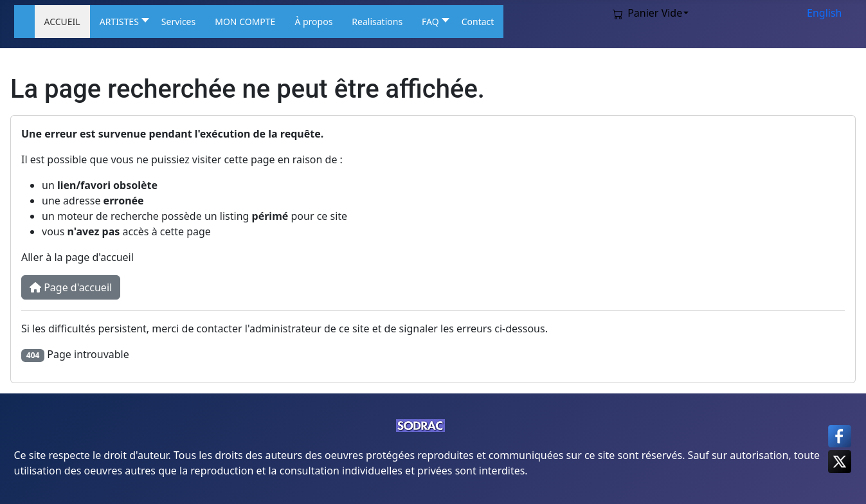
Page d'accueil (71, 287)
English (824, 13)
